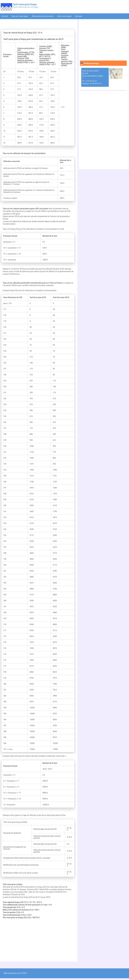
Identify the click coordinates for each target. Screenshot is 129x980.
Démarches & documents (43, 16)
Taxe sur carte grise (20, 16)
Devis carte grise (64, 16)
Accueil (5, 16)
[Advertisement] (38, 940)
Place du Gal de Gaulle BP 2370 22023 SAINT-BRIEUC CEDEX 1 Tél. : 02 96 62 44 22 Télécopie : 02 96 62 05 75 (93, 77)
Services (79, 16)
